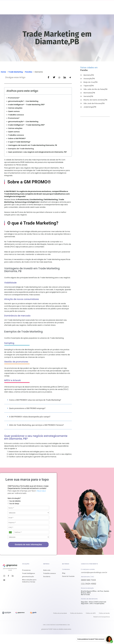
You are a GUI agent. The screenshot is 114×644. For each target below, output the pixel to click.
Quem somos (14, 111)
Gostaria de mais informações (28, 545)
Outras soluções (15, 108)
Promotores (26, 570)
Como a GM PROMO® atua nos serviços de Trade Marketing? (35, 400)
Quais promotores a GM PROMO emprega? (27, 408)
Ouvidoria (76, 9)
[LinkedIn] (13, 576)
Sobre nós (47, 570)
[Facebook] (8, 576)
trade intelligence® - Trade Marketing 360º (27, 105)
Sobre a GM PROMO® (17, 138)
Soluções (27, 9)
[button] (38, 400)
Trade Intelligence (29, 573)
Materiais (53, 9)
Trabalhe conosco (87, 9)
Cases (44, 9)
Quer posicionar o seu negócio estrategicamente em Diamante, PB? (37, 152)
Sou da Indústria (14, 501)
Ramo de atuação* (14, 498)
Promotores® (14, 98)
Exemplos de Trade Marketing (21, 149)
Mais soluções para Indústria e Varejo (29, 581)
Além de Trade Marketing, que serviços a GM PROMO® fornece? (36, 425)
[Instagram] (4, 576)
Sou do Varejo (13, 504)
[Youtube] (4, 580)
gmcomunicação (28, 577)
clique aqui (41, 491)
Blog (64, 573)
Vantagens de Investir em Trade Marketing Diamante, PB (33, 145)
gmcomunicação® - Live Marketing (23, 101)
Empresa (65, 9)
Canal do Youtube (68, 576)
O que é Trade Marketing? (19, 142)
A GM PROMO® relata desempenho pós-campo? (30, 417)
